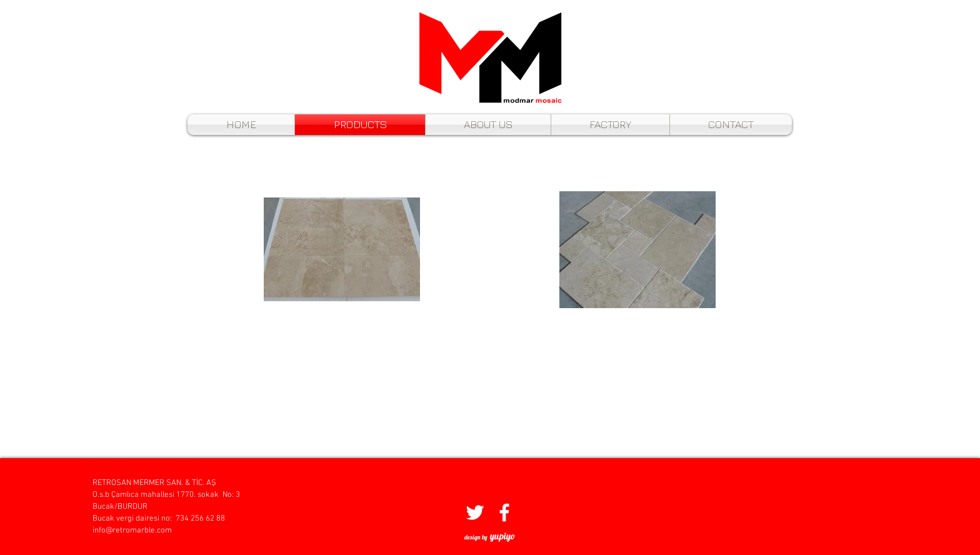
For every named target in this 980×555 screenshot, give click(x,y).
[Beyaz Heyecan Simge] (475, 512)
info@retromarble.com (132, 531)
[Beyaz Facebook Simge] (504, 512)
